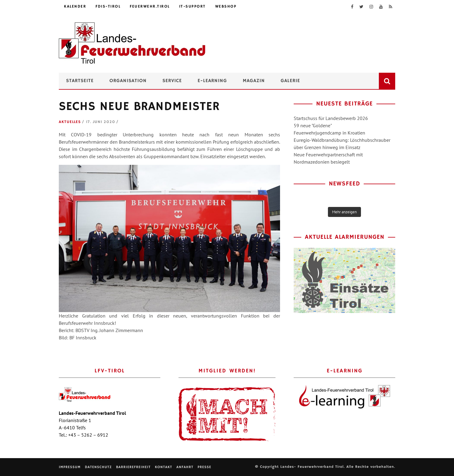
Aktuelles (70, 122)
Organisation (128, 81)
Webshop (226, 7)
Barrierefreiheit (133, 467)
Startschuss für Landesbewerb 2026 (331, 118)
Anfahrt (185, 467)
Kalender (75, 7)
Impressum (70, 467)
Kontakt (164, 467)
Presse (204, 467)
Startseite (80, 81)
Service (172, 81)
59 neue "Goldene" (313, 125)
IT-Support (192, 7)
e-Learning (212, 81)
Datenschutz (98, 467)
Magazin (254, 81)
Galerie (290, 81)
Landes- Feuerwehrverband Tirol (312, 467)
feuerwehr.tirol (150, 7)
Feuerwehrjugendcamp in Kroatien (329, 133)
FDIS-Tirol (108, 7)
